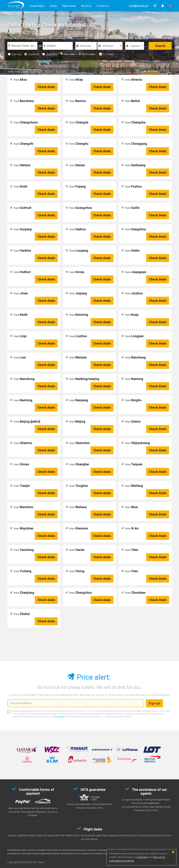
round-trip (32, 54)
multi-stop (50, 54)
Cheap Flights (37, 6)
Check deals (46, 87)
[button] (139, 6)
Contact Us (103, 6)
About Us (86, 6)
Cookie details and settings (122, 861)
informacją (58, 717)
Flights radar (69, 6)
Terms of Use (159, 857)
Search (160, 46)
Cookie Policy (142, 857)
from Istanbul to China (158, 71)
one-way (15, 54)
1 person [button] (135, 46)
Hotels (53, 6)
